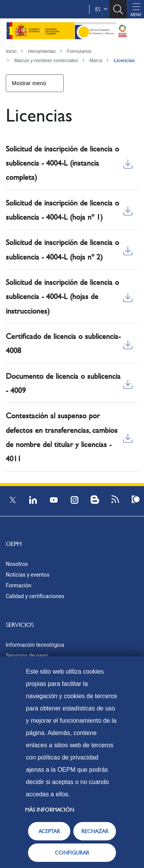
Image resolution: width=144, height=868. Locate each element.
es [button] (101, 9)
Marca (96, 61)
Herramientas (42, 51)
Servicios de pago (27, 656)
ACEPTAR (49, 831)
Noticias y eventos (28, 575)
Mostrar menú (29, 83)
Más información (50, 810)
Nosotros (17, 564)
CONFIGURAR (72, 853)
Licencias (124, 61)
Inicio (11, 51)
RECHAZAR (95, 831)
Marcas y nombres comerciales (46, 61)
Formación (19, 585)
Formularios (79, 51)
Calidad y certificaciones (35, 596)
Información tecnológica (35, 645)
